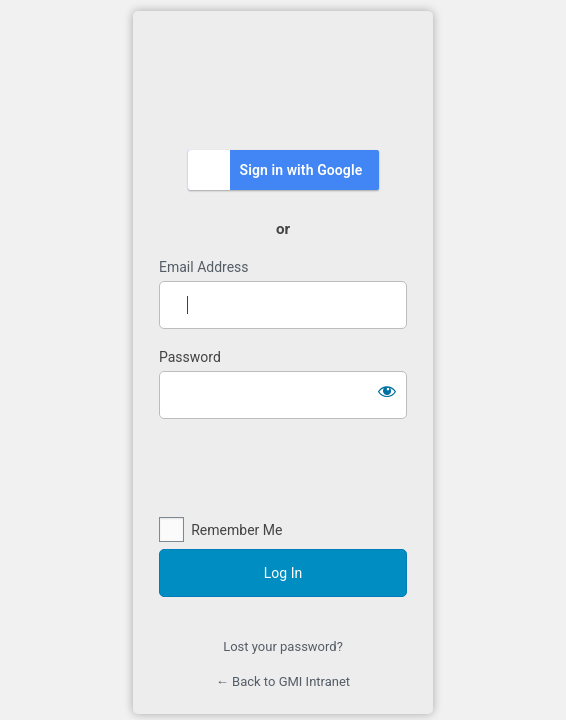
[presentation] (283, 469)
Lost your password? (283, 646)
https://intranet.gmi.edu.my (283, 79)
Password (190, 357)
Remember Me (236, 530)
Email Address (204, 267)
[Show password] (387, 391)
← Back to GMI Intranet (283, 681)
